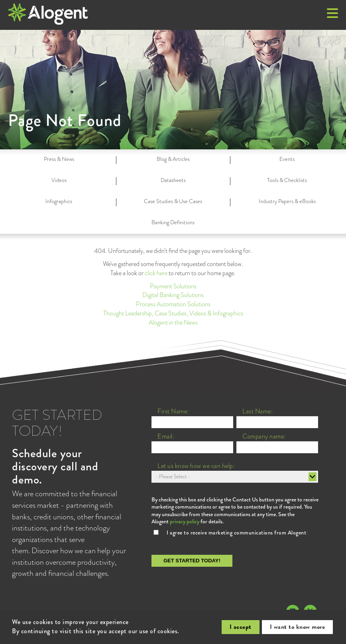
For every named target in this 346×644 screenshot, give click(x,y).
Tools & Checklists (287, 180)
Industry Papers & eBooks (287, 201)
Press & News (59, 159)
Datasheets (173, 180)
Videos (59, 180)
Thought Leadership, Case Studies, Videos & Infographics (173, 313)
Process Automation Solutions (173, 304)
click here (156, 273)
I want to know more (298, 627)
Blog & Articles (173, 159)
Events (287, 159)
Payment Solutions (173, 286)
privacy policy (185, 521)
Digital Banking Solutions (173, 295)
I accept (241, 627)
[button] (332, 14)
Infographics (59, 201)
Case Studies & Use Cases (173, 201)
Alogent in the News (173, 322)
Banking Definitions (173, 222)
